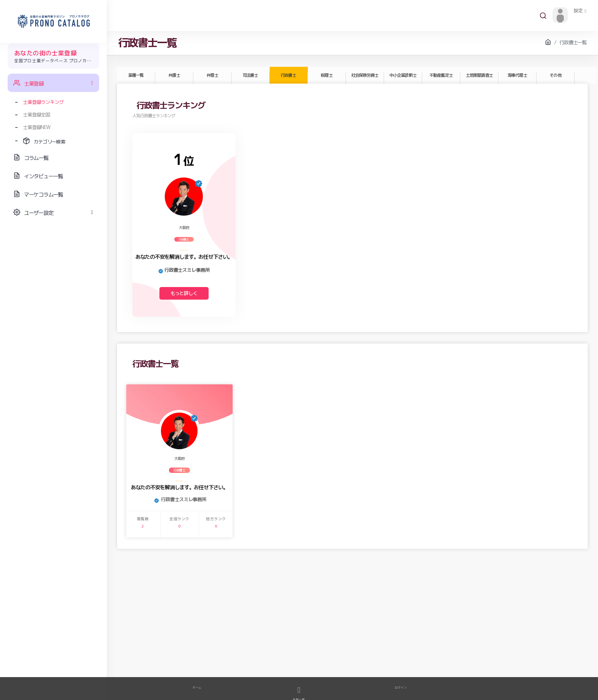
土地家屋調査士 (479, 75)
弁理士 (212, 75)
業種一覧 (136, 75)
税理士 (326, 75)
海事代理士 (517, 75)
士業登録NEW (37, 127)
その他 (555, 75)
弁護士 (174, 75)
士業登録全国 (36, 115)
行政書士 (288, 75)
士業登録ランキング (43, 102)
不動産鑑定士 (441, 75)
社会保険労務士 (365, 75)
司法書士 (250, 75)
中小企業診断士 (403, 75)
